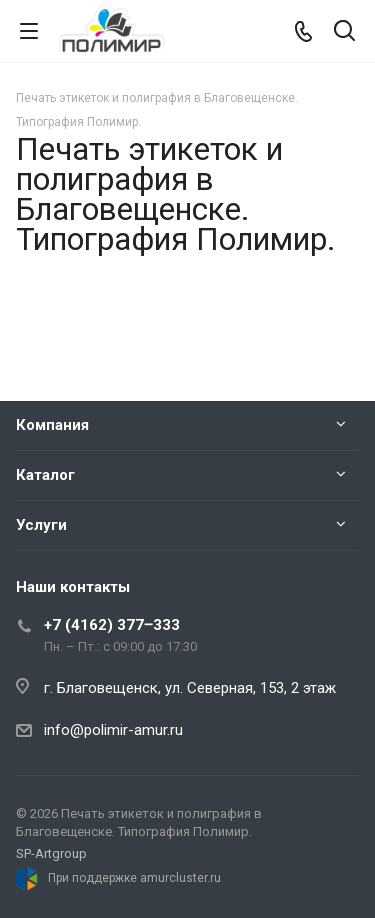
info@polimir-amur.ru (113, 730)
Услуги (41, 525)
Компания (52, 425)
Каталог (45, 475)
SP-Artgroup (51, 853)
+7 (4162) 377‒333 (112, 625)
